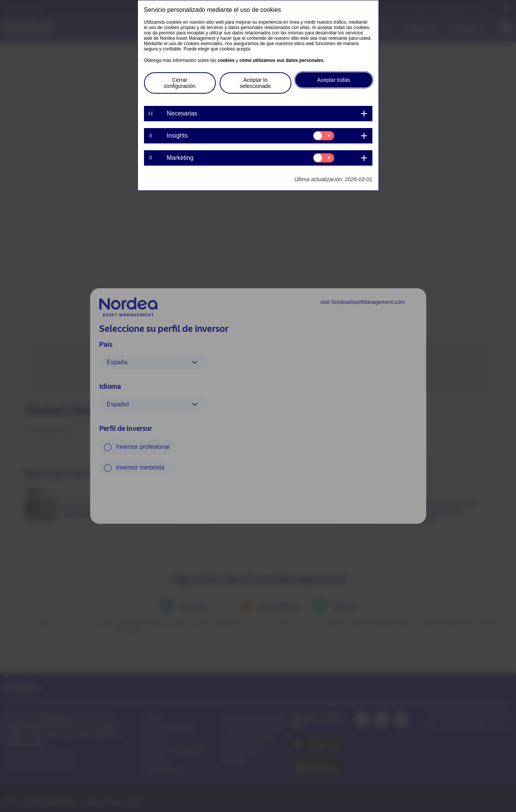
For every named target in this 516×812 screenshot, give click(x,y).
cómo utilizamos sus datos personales (281, 60)
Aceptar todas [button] (333, 80)
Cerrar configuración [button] (180, 83)
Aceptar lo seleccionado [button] (256, 83)
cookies (226, 60)
